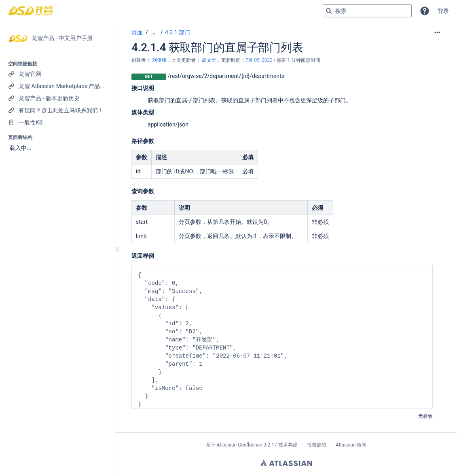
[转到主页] (30, 11)
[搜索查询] (367, 11)
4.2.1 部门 (178, 32)
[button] (425, 11)
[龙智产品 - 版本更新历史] (58, 98)
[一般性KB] (58, 122)
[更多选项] (437, 32)
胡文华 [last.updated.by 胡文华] (209, 60)
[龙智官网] (58, 74)
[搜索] (329, 11)
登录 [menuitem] (443, 11)
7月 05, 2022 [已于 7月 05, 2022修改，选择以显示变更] (259, 60)
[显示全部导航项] (153, 33)
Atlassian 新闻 (351, 445)
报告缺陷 (317, 445)
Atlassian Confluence (239, 445)
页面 (137, 32)
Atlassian (286, 463)
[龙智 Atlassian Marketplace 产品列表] (58, 86)
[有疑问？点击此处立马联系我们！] (58, 110)
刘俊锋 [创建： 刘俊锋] (159, 60)
